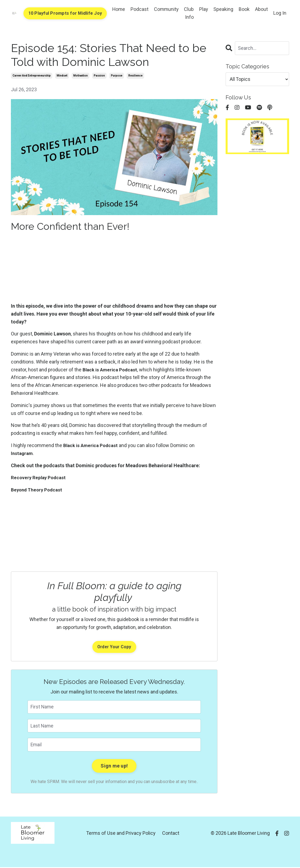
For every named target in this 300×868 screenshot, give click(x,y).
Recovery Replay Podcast (39, 478)
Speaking (223, 9)
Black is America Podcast (111, 370)
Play (203, 9)
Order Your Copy (114, 647)
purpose (117, 76)
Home (117, 9)
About (261, 9)
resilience (135, 76)
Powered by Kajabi (273, 854)
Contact (171, 834)
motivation (81, 76)
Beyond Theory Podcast (38, 490)
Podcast (138, 9)
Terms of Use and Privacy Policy (121, 834)
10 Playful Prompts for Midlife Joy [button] (63, 13)
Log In (280, 13)
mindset (62, 76)
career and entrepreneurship (32, 76)
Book (244, 9)
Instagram (22, 453)
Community (166, 9)
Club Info (189, 13)
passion (99, 76)
